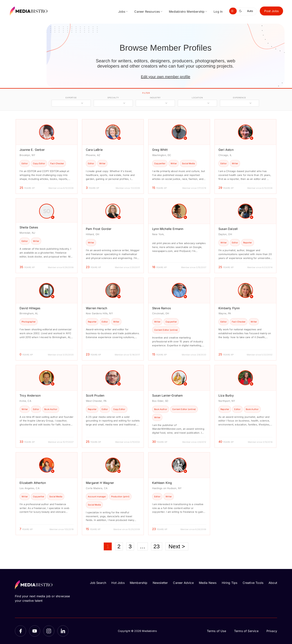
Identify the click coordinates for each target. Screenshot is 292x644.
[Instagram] (49, 631)
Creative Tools (253, 583)
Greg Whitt (160, 150)
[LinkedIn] (63, 631)
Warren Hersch (96, 308)
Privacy (272, 631)
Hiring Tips (230, 583)
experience (239, 98)
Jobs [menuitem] (122, 12)
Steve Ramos (161, 308)
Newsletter (160, 583)
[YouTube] (35, 631)
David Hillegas (30, 308)
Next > (177, 546)
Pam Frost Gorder (99, 229)
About (273, 583)
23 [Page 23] (157, 546)
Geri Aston (226, 150)
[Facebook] (20, 631)
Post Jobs (271, 11)
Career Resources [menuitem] (147, 12)
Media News (208, 583)
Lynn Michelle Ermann (168, 229)
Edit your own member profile (165, 77)
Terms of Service (246, 631)
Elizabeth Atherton (33, 483)
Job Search (98, 583)
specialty (113, 98)
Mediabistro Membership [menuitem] (187, 12)
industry (155, 98)
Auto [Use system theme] (250, 11)
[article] (47, 156)
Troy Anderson (30, 395)
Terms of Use (216, 631)
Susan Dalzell (228, 229)
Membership (139, 583)
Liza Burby (226, 395)
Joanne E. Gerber (32, 150)
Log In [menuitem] (218, 12)
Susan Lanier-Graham (167, 395)
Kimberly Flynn (229, 308)
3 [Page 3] (130, 546)
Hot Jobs (118, 583)
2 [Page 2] (119, 546)
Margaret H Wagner (100, 483)
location (197, 98)
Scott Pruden (95, 395)
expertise (71, 98)
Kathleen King (162, 483)
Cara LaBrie (94, 150)
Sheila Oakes (29, 227)
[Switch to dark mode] (241, 11)
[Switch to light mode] (233, 11)
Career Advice (183, 583)
